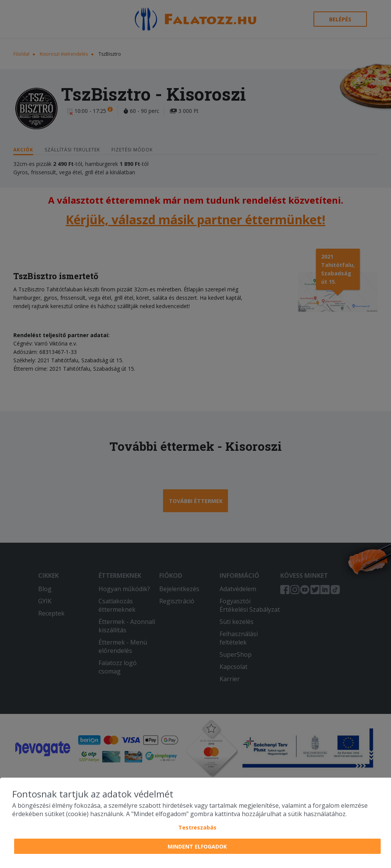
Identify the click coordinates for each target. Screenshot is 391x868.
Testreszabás (197, 827)
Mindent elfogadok (197, 846)
